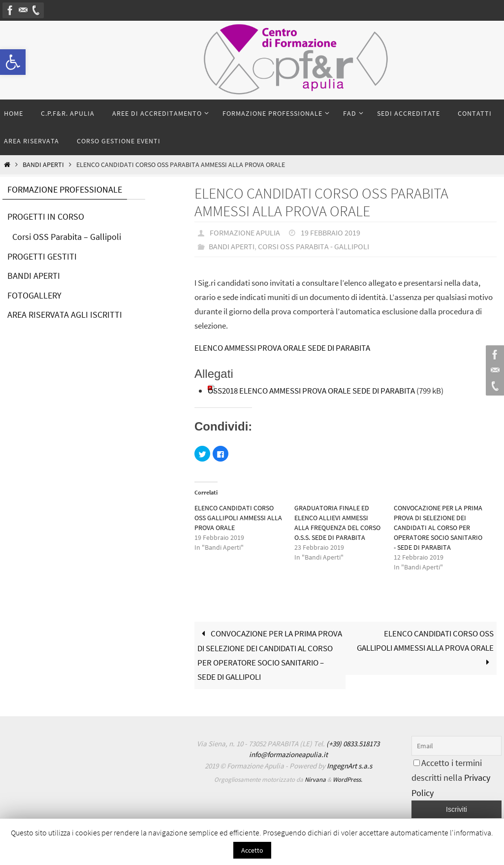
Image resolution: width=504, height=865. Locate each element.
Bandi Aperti (43, 165)
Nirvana (315, 780)
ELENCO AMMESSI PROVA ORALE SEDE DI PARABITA (282, 348)
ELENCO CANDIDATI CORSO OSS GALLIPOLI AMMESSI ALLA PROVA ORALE (238, 518)
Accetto (252, 850)
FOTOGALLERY (34, 295)
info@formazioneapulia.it (288, 754)
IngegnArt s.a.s (349, 766)
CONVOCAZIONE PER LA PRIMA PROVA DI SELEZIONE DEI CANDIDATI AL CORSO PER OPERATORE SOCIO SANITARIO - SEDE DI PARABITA (438, 528)
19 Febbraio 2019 (331, 233)
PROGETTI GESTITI (42, 256)
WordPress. (347, 780)
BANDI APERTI (34, 276)
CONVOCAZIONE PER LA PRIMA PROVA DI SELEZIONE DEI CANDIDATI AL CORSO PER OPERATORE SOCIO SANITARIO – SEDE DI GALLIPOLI (270, 655)
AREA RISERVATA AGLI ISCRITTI (65, 315)
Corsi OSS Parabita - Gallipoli (314, 246)
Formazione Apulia (245, 233)
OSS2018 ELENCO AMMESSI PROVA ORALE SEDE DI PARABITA (311, 391)
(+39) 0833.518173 (353, 744)
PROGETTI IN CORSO (46, 216)
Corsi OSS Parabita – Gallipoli (67, 237)
